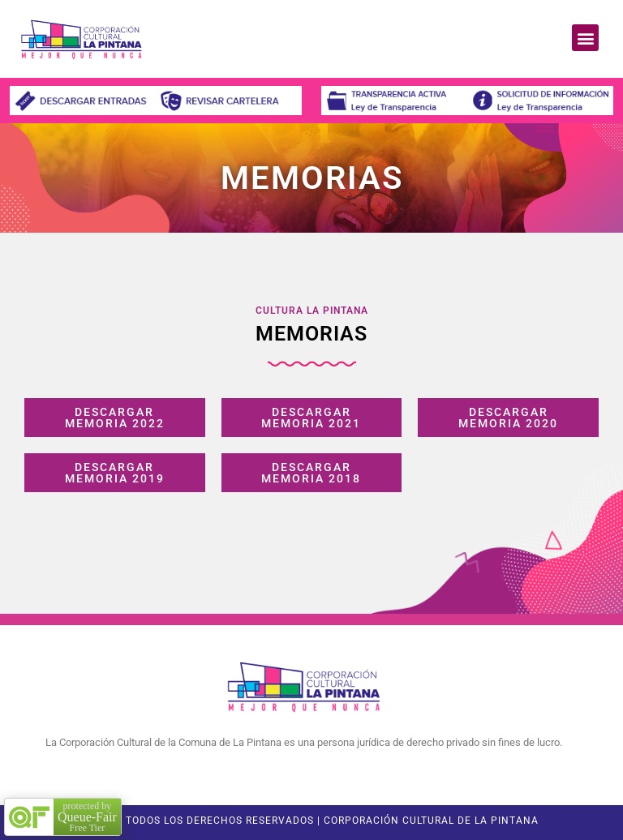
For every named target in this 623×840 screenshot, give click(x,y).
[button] (585, 38)
